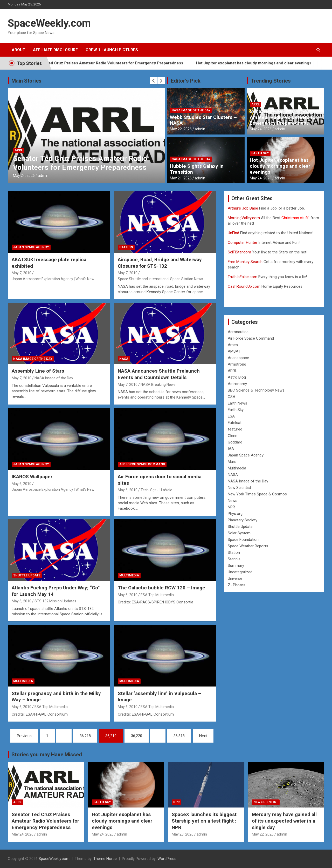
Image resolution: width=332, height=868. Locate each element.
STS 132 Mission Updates (55, 601)
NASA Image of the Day (191, 110)
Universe (235, 578)
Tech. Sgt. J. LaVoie (156, 490)
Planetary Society (243, 520)
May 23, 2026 (183, 834)
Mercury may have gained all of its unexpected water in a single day (284, 821)
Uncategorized (240, 572)
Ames (233, 345)
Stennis (234, 559)
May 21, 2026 (181, 178)
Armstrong (237, 364)
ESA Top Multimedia (157, 595)
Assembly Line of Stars (38, 371)
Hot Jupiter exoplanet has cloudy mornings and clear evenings (265, 63)
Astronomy (237, 384)
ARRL (19, 150)
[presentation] (154, 81)
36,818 (179, 736)
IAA (231, 449)
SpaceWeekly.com (49, 23)
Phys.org (235, 514)
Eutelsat (235, 423)
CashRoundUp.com (244, 286)
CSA (231, 397)
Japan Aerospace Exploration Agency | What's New (53, 279)
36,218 (85, 736)
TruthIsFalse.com (243, 277)
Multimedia (129, 575)
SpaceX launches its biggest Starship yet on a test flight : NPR (204, 821)
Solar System (239, 533)
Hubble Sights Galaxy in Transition (197, 169)
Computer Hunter (243, 243)
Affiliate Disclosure (55, 50)
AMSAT (234, 351)
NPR (231, 507)
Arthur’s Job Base (243, 208)
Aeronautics (238, 332)
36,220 (137, 736)
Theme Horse (105, 859)
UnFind (234, 233)
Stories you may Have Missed (47, 755)
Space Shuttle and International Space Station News (160, 279)
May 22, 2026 (181, 129)
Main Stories (26, 81)
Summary (236, 566)
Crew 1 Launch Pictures (112, 50)
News (233, 501)
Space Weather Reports (248, 546)
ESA (231, 416)
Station (126, 247)
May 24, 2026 (24, 176)
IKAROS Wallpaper (32, 477)
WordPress (167, 859)
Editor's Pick (186, 81)
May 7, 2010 (22, 273)
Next (203, 736)
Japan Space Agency (31, 247)
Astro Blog (237, 377)
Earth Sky (260, 153)
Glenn (233, 436)
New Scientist (239, 488)
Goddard (235, 442)
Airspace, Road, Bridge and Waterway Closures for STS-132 (160, 263)
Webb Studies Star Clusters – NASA (203, 120)
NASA (124, 359)
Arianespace (238, 358)
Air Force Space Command (142, 464)
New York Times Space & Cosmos (257, 494)
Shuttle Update (27, 575)
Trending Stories (271, 81)
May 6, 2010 (22, 484)
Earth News (237, 403)
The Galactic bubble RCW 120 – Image (161, 588)
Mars (232, 462)
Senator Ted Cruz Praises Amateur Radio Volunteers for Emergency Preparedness (118, 63)
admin (43, 176)
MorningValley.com (244, 218)
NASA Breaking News (158, 385)
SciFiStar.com (239, 252)
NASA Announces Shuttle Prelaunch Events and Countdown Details (159, 374)
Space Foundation (243, 540)
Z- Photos (237, 585)
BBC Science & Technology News (256, 390)
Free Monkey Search (245, 262)
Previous (24, 736)
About (18, 50)
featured (235, 429)
